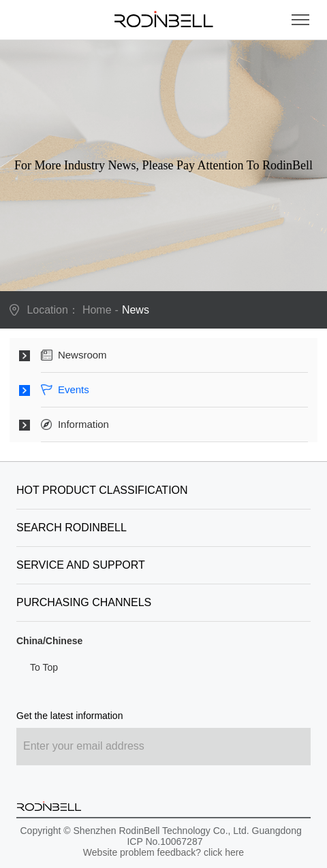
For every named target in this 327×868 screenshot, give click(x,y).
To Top (44, 667)
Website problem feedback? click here (163, 852)
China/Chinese (49, 641)
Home (97, 310)
